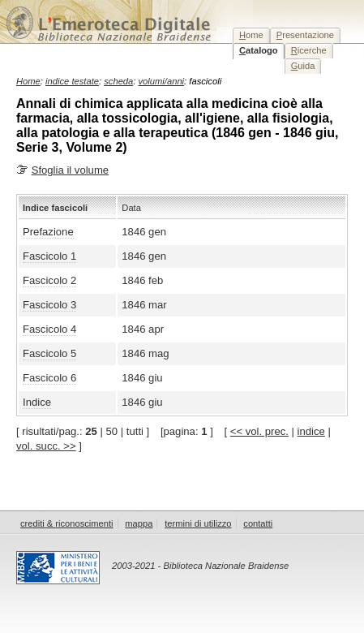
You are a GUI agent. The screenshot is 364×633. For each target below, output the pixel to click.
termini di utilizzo (198, 523)
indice (311, 431)
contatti (258, 523)
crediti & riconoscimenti (67, 523)
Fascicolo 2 (49, 280)
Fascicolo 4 (49, 329)
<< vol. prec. (259, 431)
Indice (37, 402)
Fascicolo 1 (49, 256)
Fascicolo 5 (49, 353)
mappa (139, 523)
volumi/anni (162, 81)
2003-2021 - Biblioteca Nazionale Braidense (200, 566)
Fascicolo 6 (49, 378)
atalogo (259, 50)
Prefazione (48, 232)
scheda (118, 81)
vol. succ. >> (46, 446)
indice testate (72, 81)
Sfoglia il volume (70, 170)
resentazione (305, 35)
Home (28, 81)
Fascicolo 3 (49, 305)
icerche (309, 50)
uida (303, 66)
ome (251, 35)
